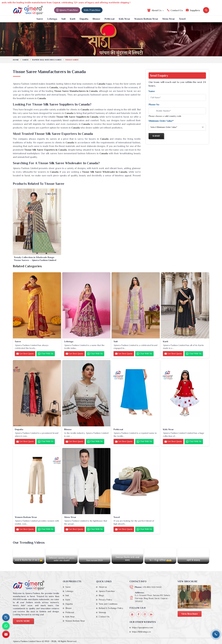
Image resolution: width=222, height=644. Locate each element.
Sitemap (102, 612)
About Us (156, 10)
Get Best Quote (25, 354)
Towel (182, 19)
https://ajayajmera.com (142, 628)
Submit (156, 136)
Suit (63, 19)
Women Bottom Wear (146, 19)
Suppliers (193, 10)
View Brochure (190, 614)
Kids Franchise (92, 10)
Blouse (96, 19)
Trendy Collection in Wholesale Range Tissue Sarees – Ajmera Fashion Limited (35, 259)
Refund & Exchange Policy (111, 608)
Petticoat (109, 19)
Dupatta (84, 19)
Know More (23, 621)
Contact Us (175, 10)
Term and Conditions (108, 604)
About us (103, 587)
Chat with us (46, 354)
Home (16, 60)
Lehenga (52, 19)
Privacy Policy (105, 600)
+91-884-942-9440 (152, 587)
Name (152, 91)
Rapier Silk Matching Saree (47, 60)
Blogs (101, 595)
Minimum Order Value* (161, 121)
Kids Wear (124, 19)
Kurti (73, 19)
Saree (40, 19)
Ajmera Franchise (67, 10)
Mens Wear (169, 19)
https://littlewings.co (141, 632)
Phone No (154, 105)
